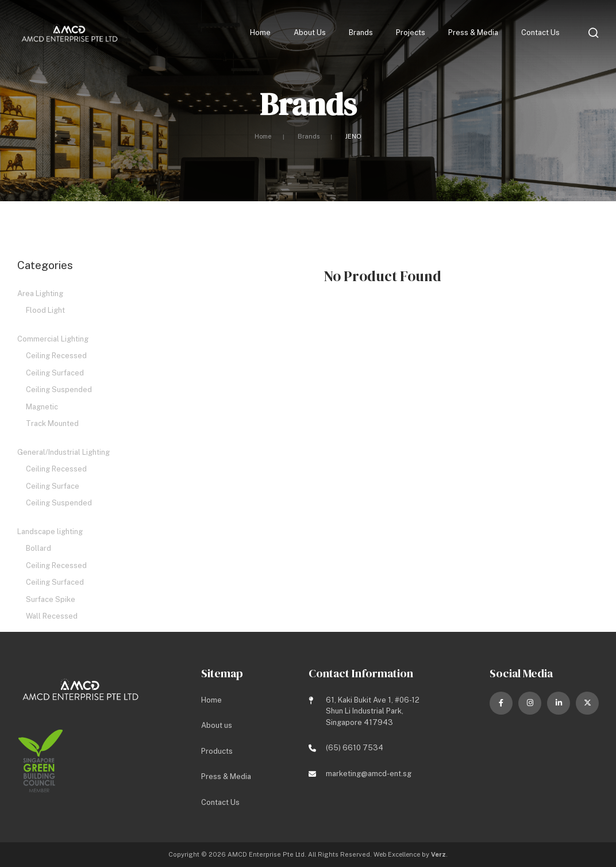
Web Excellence (397, 855)
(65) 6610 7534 (355, 748)
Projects (411, 34)
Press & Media (473, 34)
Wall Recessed (52, 616)
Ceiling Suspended (59, 390)
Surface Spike (51, 599)
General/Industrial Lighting (63, 452)
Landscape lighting (50, 532)
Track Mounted (52, 423)
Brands (361, 34)
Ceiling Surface (53, 486)
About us (310, 34)
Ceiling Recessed (56, 356)
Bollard (38, 548)
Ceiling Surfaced (55, 373)
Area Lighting (40, 294)
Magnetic (42, 407)
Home (260, 34)
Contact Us (540, 34)
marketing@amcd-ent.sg (369, 774)
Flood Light (45, 310)
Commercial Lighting (53, 339)
